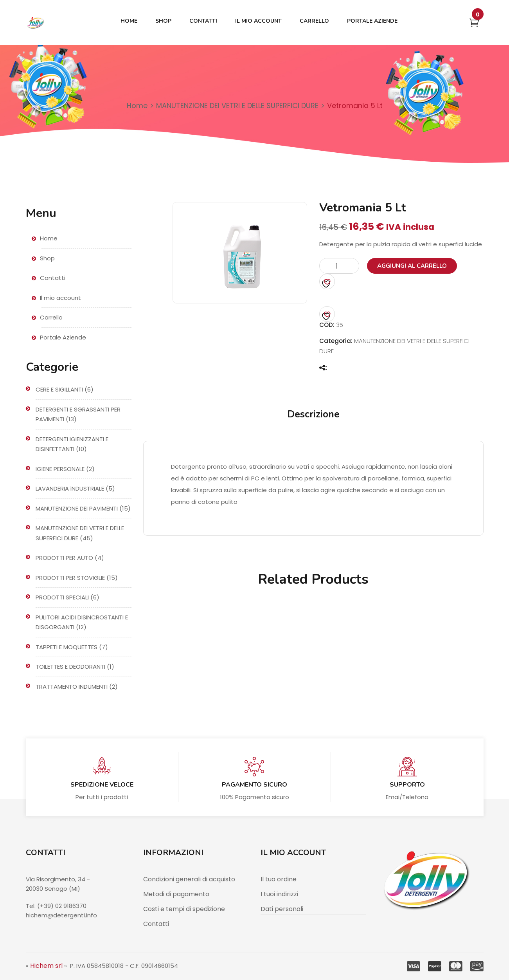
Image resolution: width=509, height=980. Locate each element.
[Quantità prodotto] (339, 266)
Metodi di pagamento (176, 894)
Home (137, 106)
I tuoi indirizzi (279, 894)
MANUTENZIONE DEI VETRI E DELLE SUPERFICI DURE (237, 106)
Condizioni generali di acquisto (189, 879)
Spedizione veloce (102, 785)
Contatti (156, 924)
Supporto (407, 785)
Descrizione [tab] (313, 414)
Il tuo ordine (279, 879)
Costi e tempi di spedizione (184, 909)
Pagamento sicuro (254, 785)
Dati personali (282, 909)
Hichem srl (46, 966)
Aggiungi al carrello (412, 266)
